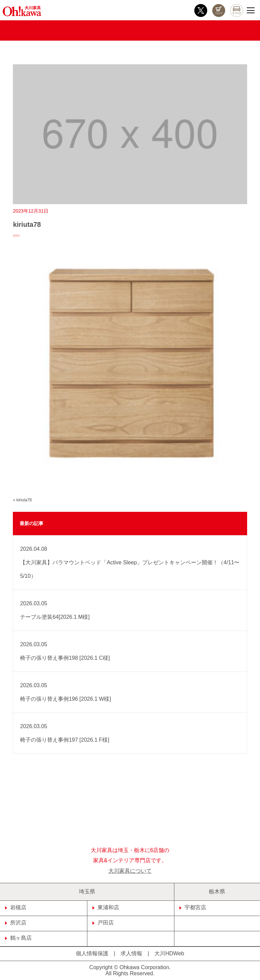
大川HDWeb (169, 953)
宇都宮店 (193, 907)
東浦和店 (106, 907)
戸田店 (103, 923)
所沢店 (16, 923)
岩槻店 (16, 907)
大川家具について (130, 871)
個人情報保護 (92, 953)
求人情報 (131, 953)
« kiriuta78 (22, 500)
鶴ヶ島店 (18, 938)
